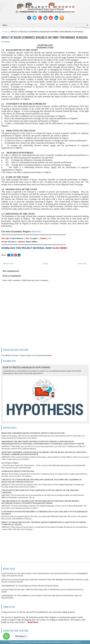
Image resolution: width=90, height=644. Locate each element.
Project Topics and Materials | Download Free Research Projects (53, 642)
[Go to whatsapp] (6, 636)
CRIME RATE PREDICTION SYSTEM (18, 471)
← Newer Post (7, 264)
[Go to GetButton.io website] (6, 641)
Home (5, 32)
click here (36, 232)
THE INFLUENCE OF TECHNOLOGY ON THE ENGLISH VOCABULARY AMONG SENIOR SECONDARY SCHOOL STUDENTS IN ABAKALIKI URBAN (40, 502)
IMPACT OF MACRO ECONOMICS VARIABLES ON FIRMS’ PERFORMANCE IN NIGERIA (45, 37)
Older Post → (83, 264)
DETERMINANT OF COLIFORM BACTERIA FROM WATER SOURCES (30, 586)
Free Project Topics (10, 463)
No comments (6, 42)
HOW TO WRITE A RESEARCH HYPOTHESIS (26, 368)
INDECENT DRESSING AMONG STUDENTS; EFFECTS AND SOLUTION (33, 433)
